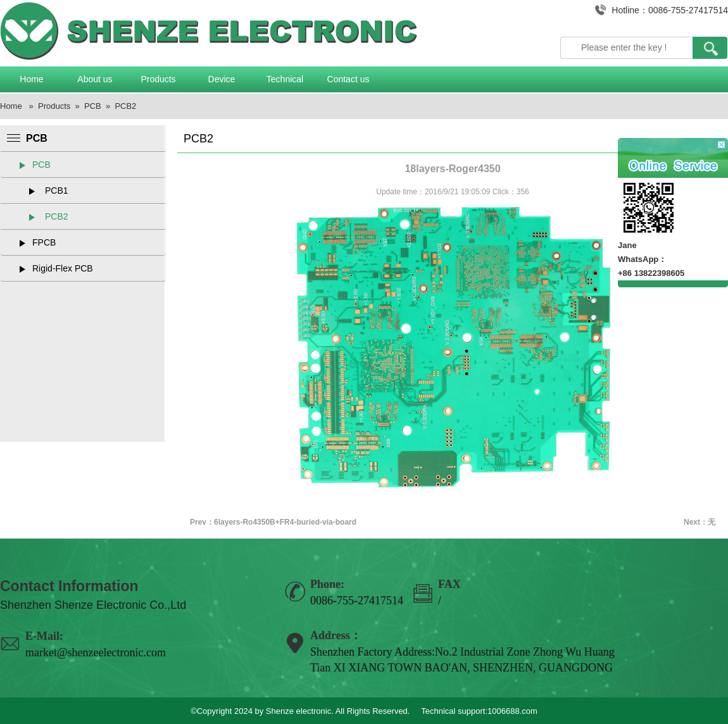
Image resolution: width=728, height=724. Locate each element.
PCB (93, 106)
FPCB (44, 242)
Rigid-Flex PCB (63, 268)
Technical (285, 79)
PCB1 (57, 190)
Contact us (348, 79)
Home (31, 79)
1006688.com (512, 711)
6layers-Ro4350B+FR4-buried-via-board (285, 522)
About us (95, 79)
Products (158, 79)
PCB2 (125, 106)
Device (222, 79)
